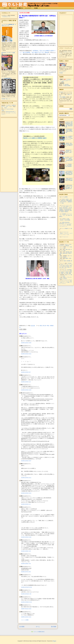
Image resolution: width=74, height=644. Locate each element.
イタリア (67, 281)
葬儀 (70, 273)
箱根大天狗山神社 (66, 222)
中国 (68, 282)
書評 (63, 267)
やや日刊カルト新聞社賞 (64, 246)
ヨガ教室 (66, 272)
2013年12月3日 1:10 (26, 382)
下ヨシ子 (69, 277)
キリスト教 (70, 275)
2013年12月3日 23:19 (26, 493)
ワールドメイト (65, 237)
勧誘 (65, 261)
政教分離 (67, 252)
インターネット (67, 265)
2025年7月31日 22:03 (26, 609)
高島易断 (64, 214)
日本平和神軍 (67, 220)
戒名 (67, 273)
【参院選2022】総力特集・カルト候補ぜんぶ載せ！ (69, 151)
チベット (65, 282)
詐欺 (44, 326)
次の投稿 (22, 627)
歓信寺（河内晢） (66, 199)
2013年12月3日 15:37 (26, 461)
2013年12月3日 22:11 (26, 478)
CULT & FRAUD (10, 109)
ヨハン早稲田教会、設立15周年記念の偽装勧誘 (68, 165)
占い (66, 270)
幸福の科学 (63, 201)
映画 (64, 266)
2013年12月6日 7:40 (26, 564)
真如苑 (62, 212)
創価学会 (66, 212)
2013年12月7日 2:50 (26, 572)
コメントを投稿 (25, 620)
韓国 (71, 281)
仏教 (66, 275)
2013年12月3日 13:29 (26, 390)
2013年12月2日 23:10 (26, 354)
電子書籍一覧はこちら (6, 99)
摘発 (67, 249)
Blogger (54, 641)
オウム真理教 (65, 197)
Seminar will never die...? (11, 112)
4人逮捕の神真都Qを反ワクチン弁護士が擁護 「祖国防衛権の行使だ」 (69, 187)
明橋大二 (65, 277)
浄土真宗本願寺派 (67, 209)
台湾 (61, 282)
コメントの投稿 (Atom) (39, 632)
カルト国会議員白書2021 (7, 78)
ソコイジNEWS (62, 97)
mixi (62, 265)
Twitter (6, 108)
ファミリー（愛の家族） (67, 225)
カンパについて (28, 8)
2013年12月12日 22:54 (26, 587)
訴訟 (69, 249)
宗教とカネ (63, 273)
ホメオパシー (62, 260)
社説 (70, 244)
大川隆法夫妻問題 (67, 86)
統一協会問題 (66, 84)
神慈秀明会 (67, 210)
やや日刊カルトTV (6, 17)
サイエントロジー (66, 205)
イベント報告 (63, 248)
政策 (71, 252)
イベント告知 (69, 247)
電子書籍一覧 (20, 8)
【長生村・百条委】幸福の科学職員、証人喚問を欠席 (69, 145)
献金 (41, 326)
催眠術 (62, 272)
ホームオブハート (64, 226)
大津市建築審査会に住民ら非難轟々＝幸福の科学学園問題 (69, 131)
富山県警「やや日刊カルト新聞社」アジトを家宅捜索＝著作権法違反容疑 (69, 159)
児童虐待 (65, 257)
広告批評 (67, 266)
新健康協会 (61, 210)
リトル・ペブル (66, 235)
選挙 (61, 253)
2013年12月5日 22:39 (26, 537)
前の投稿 (54, 627)
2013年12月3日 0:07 (26, 372)
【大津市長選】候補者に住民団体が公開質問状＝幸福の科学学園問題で (69, 173)
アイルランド (66, 280)
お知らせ (67, 244)
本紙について (12, 8)
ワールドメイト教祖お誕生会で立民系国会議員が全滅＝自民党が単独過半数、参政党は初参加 (69, 124)
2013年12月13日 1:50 (26, 594)
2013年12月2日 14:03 (26, 343)
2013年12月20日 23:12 (26, 602)
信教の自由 (65, 253)
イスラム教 (62, 276)
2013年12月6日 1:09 (26, 551)
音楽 (65, 267)
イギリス (63, 281)
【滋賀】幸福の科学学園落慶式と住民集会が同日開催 (69, 179)
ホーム (5, 8)
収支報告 (36, 8)
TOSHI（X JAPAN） (63, 279)
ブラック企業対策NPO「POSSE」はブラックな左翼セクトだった (69, 138)
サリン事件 (63, 251)
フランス (64, 284)
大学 (68, 256)
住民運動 (68, 261)
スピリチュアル (66, 271)
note (7, 107)
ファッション (64, 268)
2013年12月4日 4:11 (26, 504)
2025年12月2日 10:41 (26, 617)
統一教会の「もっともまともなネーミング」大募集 (65, 81)
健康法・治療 (68, 258)
